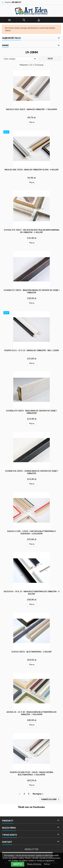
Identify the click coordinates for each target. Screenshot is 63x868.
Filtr (50, 59)
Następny (38, 794)
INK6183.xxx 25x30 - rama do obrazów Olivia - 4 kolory (32, 170)
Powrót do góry (50, 800)
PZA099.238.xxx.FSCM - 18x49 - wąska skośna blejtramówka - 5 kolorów (31, 773)
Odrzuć (47, 864)
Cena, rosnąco (20, 59)
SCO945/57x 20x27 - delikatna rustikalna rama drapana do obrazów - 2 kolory (31, 231)
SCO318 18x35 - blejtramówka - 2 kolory (31, 652)
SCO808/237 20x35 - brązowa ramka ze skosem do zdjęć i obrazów (32, 291)
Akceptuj (18, 864)
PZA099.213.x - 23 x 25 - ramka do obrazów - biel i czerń (31, 350)
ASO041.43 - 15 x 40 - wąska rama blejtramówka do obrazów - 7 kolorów (31, 713)
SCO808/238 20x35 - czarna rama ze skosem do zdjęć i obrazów (32, 472)
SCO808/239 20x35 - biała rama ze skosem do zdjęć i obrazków (31, 412)
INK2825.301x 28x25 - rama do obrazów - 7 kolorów (31, 109)
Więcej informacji (34, 864)
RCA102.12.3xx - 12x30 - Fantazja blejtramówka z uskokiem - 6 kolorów (32, 532)
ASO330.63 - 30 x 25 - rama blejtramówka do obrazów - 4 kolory (31, 593)
